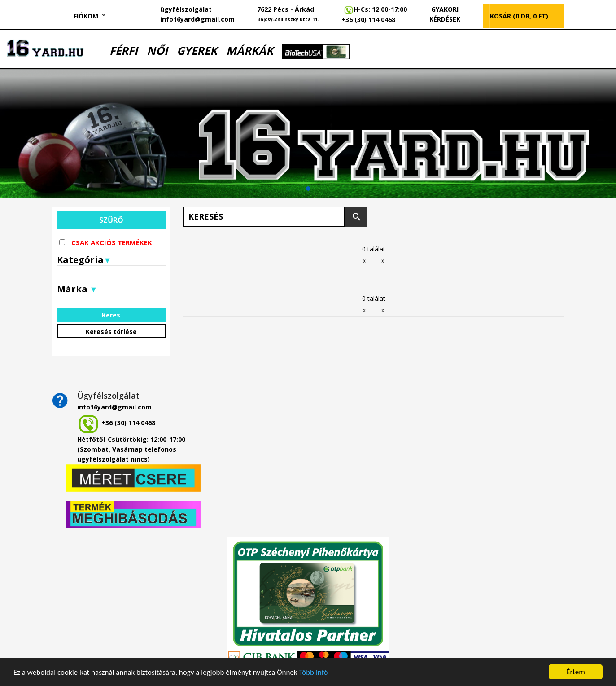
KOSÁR (519, 16)
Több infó (313, 672)
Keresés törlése (111, 332)
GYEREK (197, 51)
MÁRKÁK (250, 51)
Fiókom (86, 16)
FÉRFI (124, 51)
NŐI (157, 51)
